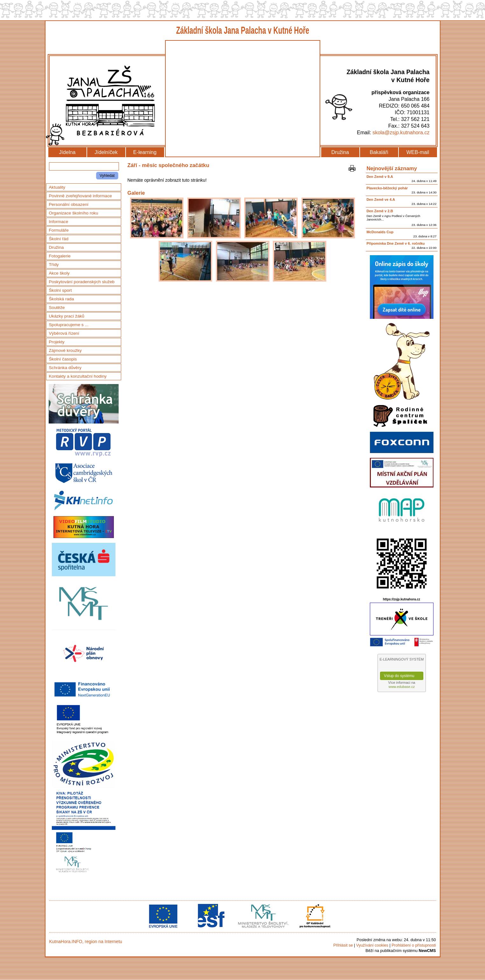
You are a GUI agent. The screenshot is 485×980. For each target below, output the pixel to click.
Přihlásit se (343, 945)
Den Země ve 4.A (381, 199)
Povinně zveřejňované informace (80, 196)
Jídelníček (106, 152)
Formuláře (59, 230)
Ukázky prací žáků (67, 316)
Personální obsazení (69, 204)
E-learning (145, 152)
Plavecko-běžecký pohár (387, 188)
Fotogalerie (60, 256)
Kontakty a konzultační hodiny (78, 376)
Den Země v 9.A (380, 177)
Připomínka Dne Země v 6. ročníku (396, 243)
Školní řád (59, 239)
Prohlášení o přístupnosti (414, 945)
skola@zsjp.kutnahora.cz (401, 132)
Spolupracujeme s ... (69, 325)
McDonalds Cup (380, 232)
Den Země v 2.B (380, 211)
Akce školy (59, 273)
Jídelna (67, 152)
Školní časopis (63, 359)
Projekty (57, 342)
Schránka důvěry (65, 368)
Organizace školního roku (74, 213)
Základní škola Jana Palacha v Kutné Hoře (242, 30)
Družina (340, 152)
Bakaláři (379, 152)
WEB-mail (418, 152)
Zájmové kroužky (65, 350)
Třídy (54, 265)
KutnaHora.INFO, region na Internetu (86, 941)
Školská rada (62, 299)
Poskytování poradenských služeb (82, 282)
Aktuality (57, 187)
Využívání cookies (372, 945)
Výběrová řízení (64, 333)
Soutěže (57, 308)
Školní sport (60, 290)
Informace (59, 222)
